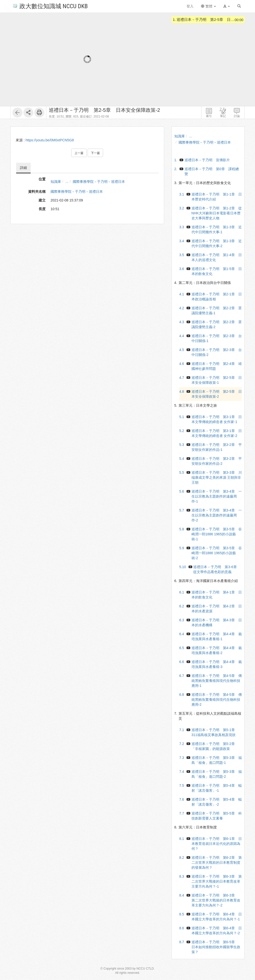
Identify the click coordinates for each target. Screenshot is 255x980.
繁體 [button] (208, 6)
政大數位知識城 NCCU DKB (50, 6)
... (67, 182)
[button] (227, 6)
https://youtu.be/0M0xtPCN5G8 (50, 140)
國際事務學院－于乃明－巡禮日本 (99, 182)
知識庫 (56, 182)
